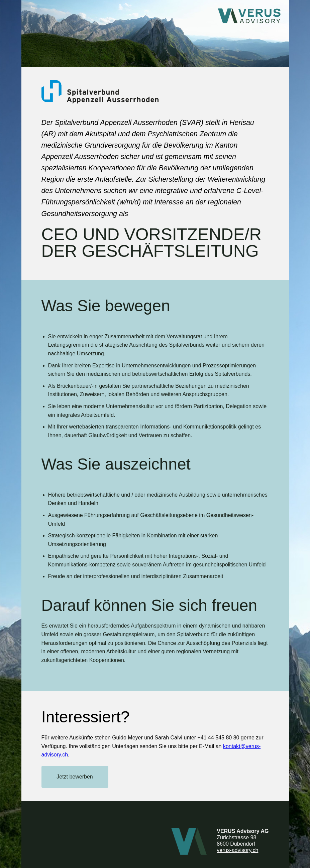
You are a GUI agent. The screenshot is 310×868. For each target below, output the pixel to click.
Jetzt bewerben (75, 777)
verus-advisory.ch (237, 850)
